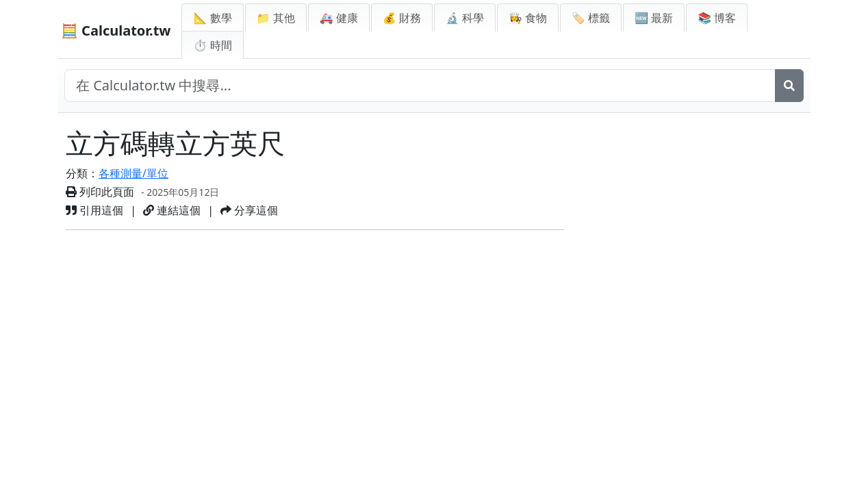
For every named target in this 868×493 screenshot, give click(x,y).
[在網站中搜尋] (420, 86)
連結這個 (172, 210)
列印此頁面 (100, 192)
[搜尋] (789, 86)
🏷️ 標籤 (591, 18)
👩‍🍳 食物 (528, 18)
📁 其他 (276, 18)
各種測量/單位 (133, 173)
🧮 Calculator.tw (116, 30)
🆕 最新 (654, 18)
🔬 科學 (465, 18)
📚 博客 (717, 18)
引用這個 (94, 210)
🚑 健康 (339, 18)
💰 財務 (402, 18)
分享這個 (249, 210)
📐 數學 (212, 18)
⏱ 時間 (212, 45)
